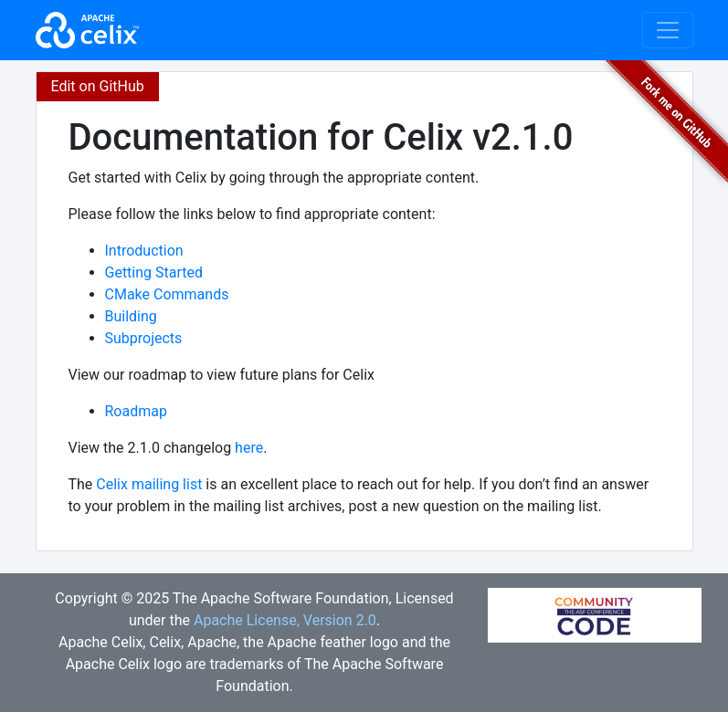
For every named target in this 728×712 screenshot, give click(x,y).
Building (131, 316)
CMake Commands (167, 294)
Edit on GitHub (98, 86)
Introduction (144, 251)
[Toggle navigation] (668, 30)
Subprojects (144, 338)
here (249, 448)
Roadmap (136, 411)
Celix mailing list (149, 484)
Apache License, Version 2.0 (285, 620)
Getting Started (154, 272)
